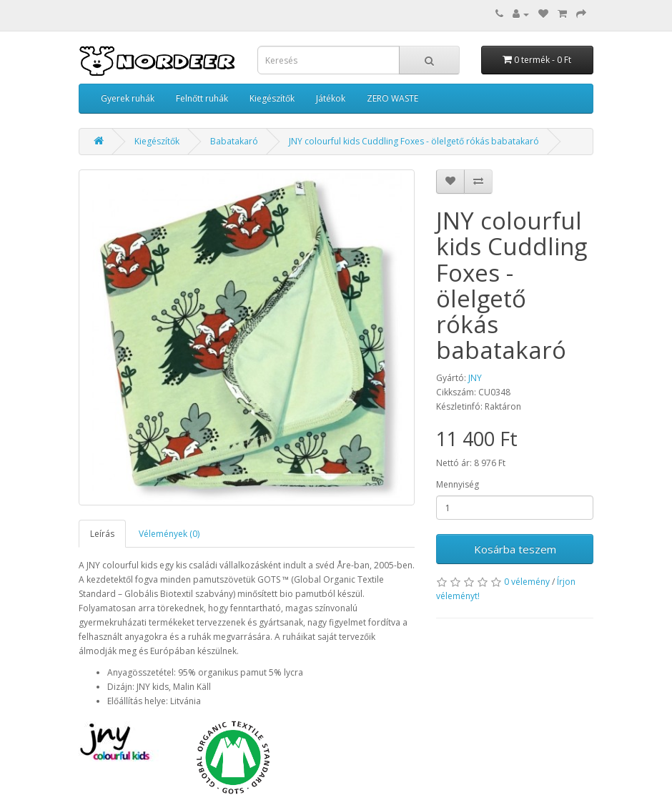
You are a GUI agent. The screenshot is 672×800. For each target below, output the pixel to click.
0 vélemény (527, 582)
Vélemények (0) (169, 534)
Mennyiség (458, 484)
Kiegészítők (272, 98)
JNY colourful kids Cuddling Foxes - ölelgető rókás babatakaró (414, 141)
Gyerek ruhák (128, 98)
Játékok (331, 98)
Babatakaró (234, 141)
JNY (475, 378)
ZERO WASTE (392, 98)
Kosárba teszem (515, 549)
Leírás (102, 534)
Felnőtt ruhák (202, 98)
